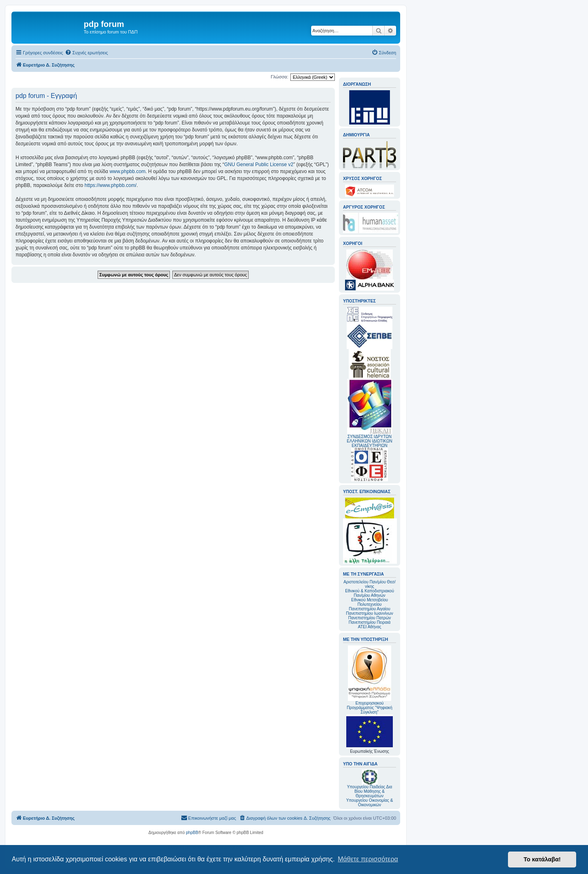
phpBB (192, 833)
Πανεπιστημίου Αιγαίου (369, 609)
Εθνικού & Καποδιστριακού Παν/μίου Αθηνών (370, 593)
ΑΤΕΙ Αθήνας (369, 627)
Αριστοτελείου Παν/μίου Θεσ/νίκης (370, 584)
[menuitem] (86, 53)
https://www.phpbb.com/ (110, 185)
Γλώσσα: (280, 77)
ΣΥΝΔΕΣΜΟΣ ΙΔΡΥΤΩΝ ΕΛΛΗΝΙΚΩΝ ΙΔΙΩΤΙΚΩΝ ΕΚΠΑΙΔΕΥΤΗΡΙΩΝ (369, 441)
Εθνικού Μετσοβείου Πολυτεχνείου (370, 602)
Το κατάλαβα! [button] (542, 859)
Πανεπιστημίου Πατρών (370, 618)
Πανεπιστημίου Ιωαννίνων (369, 613)
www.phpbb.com (127, 171)
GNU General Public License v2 (259, 165)
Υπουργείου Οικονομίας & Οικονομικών (370, 803)
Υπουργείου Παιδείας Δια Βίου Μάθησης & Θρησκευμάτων (370, 791)
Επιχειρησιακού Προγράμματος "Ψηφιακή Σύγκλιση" (370, 680)
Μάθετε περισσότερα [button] (368, 859)
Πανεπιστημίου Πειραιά (370, 622)
